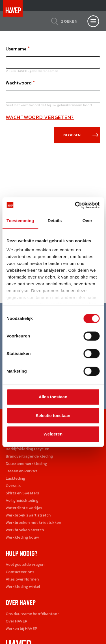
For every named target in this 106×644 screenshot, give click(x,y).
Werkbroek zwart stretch (28, 515)
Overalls (13, 486)
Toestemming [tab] (20, 221)
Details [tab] (55, 221)
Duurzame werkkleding (26, 464)
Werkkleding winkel (23, 587)
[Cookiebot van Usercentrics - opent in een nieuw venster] (75, 205)
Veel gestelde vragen (25, 565)
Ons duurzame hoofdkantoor (32, 614)
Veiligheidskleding (22, 500)
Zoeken (69, 21)
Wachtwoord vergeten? (40, 117)
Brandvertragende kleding (29, 456)
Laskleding (15, 478)
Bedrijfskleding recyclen (27, 449)
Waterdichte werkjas (24, 508)
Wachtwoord (19, 83)
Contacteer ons (20, 572)
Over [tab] (87, 221)
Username (16, 49)
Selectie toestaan (53, 415)
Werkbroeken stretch (25, 530)
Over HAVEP (17, 621)
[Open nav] (93, 21)
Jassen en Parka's (21, 471)
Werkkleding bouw (22, 537)
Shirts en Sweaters (22, 493)
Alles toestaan (53, 397)
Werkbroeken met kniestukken (33, 523)
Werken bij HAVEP (21, 629)
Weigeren (53, 434)
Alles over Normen (22, 579)
